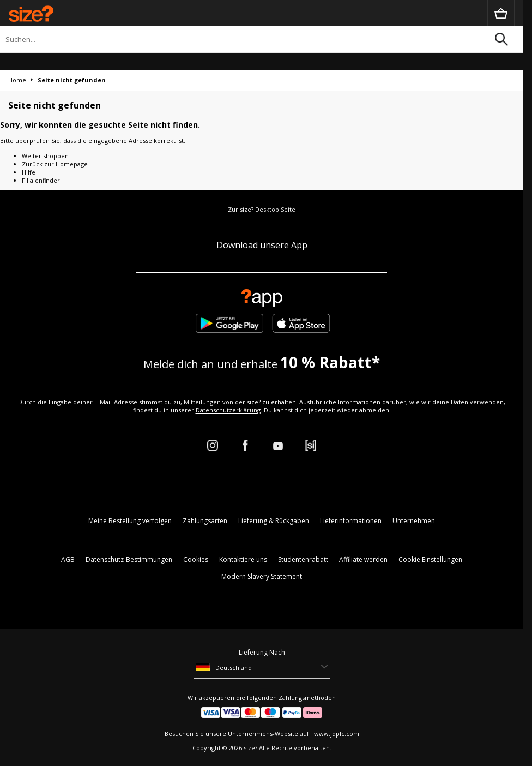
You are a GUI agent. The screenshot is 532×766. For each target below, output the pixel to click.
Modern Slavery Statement (262, 576)
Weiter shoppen (45, 156)
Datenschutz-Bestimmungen (129, 559)
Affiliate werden (363, 559)
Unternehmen (414, 521)
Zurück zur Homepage (55, 164)
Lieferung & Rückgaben (274, 521)
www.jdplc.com (336, 734)
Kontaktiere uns (243, 559)
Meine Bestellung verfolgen (130, 521)
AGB (68, 559)
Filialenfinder (41, 180)
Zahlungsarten (205, 521)
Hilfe (29, 172)
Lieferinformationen (351, 521)
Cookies (196, 559)
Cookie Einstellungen (430, 559)
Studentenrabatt (303, 559)
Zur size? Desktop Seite (262, 209)
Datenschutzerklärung (228, 410)
